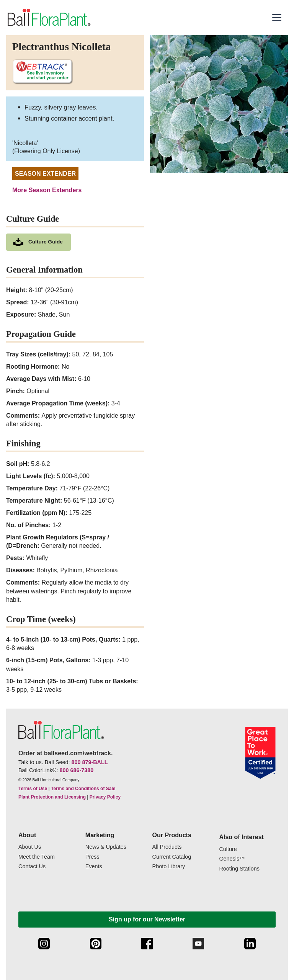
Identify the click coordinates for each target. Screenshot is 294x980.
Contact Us (32, 866)
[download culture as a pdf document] (38, 242)
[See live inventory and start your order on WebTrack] (43, 72)
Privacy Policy (105, 797)
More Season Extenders (47, 190)
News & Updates (106, 847)
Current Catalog (172, 857)
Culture (228, 849)
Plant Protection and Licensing (52, 797)
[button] (278, 18)
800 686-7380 (76, 770)
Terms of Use (33, 789)
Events (94, 866)
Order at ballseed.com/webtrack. (65, 753)
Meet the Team (37, 857)
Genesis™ (232, 859)
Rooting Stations (239, 869)
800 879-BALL (89, 762)
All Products (167, 847)
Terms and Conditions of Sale (83, 789)
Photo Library (169, 866)
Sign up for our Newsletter (147, 919)
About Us (30, 847)
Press (92, 857)
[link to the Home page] (48, 18)
